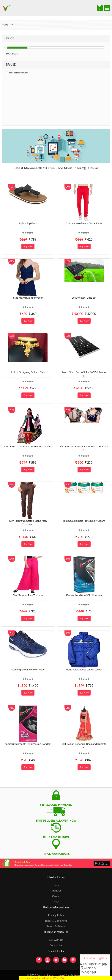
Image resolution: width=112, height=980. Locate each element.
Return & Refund (56, 926)
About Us (56, 890)
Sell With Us (56, 940)
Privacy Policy (56, 915)
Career (56, 896)
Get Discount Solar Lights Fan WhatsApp (42, 978)
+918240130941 (99, 964)
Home (56, 885)
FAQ (56, 901)
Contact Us (56, 945)
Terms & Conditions (56, 921)
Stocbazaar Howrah (17, 73)
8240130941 (88, 972)
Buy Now (28, 246)
